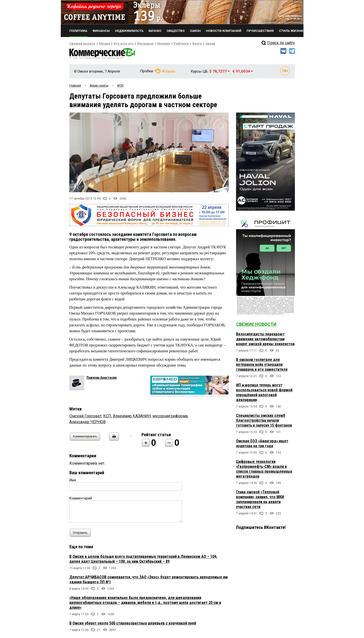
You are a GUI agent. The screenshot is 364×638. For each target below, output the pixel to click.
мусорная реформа (170, 417)
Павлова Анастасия (102, 379)
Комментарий (81, 500)
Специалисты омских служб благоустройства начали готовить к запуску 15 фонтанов (264, 422)
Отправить (82, 534)
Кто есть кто (117, 44)
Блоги (181, 44)
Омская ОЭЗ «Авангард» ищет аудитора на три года (262, 445)
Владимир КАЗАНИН (132, 417)
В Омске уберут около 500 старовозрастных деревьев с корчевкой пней (133, 625)
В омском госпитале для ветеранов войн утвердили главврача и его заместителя (262, 366)
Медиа (100, 44)
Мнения (152, 44)
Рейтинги (167, 44)
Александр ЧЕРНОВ (88, 423)
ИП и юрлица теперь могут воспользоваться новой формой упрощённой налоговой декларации (264, 394)
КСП (107, 417)
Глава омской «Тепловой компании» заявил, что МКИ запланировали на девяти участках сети (260, 501)
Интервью (136, 44)
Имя (73, 482)
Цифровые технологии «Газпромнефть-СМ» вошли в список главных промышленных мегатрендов (264, 470)
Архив (193, 44)
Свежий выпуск (80, 44)
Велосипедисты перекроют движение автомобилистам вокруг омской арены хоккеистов (265, 340)
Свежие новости (256, 326)
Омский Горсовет (85, 417)
